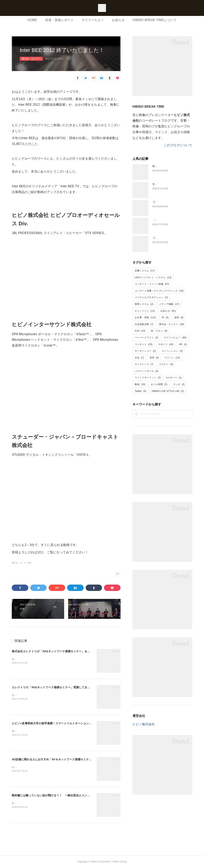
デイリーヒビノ (93, 20)
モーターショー (145, 351)
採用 (179, 317)
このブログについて (178, 145)
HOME (32, 20)
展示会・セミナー (31, 59)
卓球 (154, 358)
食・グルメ (159, 331)
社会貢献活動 (144, 324)
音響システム (145, 271)
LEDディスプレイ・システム (153, 277)
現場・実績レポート (59, 20)
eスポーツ (174, 378)
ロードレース (144, 364)
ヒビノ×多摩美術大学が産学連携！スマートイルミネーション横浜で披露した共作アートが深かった (74, 723)
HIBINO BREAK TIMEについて (155, 20)
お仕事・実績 (145, 317)
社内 (140, 331)
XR (183, 344)
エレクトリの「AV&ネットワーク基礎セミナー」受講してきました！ (55, 687)
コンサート (144, 344)
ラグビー (166, 364)
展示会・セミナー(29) (22, 563)
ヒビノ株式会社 (144, 724)
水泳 (139, 358)
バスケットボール (147, 371)
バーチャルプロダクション (151, 297)
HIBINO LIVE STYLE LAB (168, 391)
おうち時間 (159, 384)
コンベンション (172, 351)
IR (165, 317)
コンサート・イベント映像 (152, 284)
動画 (140, 384)
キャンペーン (145, 311)
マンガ (179, 384)
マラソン (172, 358)
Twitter (140, 391)
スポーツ (166, 344)
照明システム (144, 304)
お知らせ (118, 20)
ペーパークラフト (147, 338)
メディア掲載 (169, 304)
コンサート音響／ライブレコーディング (159, 291)
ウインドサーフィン (148, 378)
